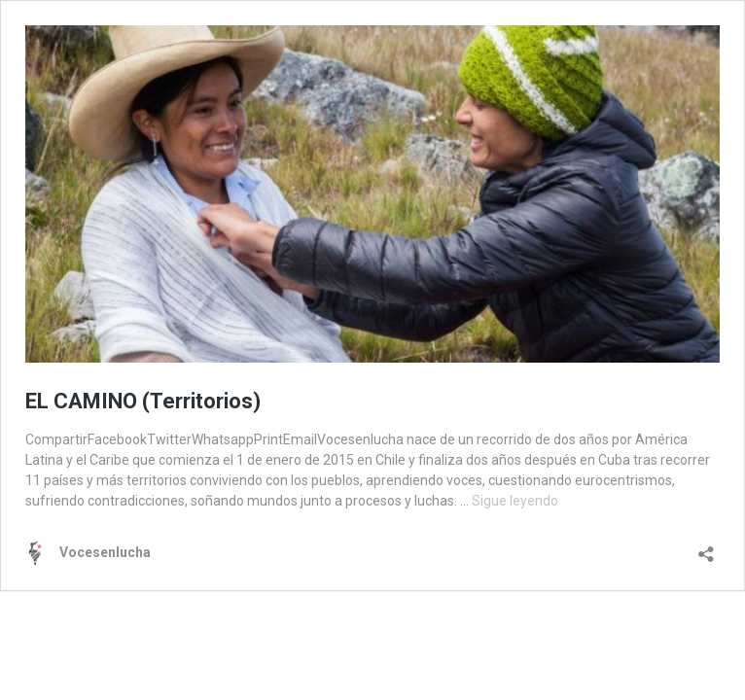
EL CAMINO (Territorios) (143, 401)
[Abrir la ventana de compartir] (706, 548)
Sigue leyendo (515, 501)
